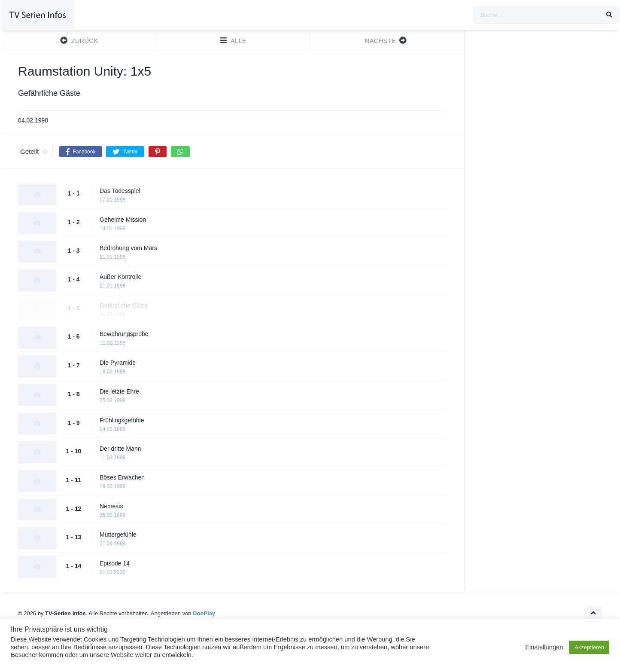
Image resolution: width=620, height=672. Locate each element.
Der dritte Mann (120, 449)
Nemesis (111, 506)
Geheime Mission (123, 220)
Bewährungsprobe (124, 334)
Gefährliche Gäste (124, 305)
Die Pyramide (118, 363)
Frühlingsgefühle (122, 420)
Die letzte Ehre (119, 391)
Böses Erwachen (122, 477)
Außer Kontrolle (120, 277)
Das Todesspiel (120, 191)
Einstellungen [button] (544, 647)
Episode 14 (115, 563)
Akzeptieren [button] (589, 647)
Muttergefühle (118, 535)
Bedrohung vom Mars (128, 248)
